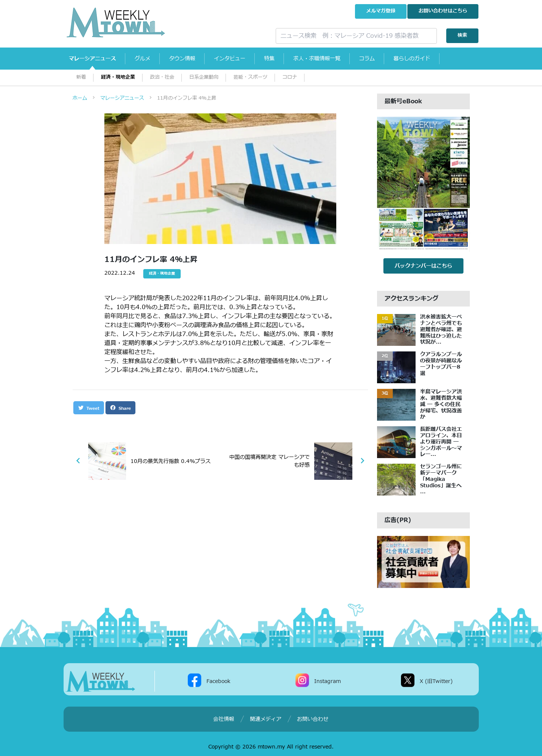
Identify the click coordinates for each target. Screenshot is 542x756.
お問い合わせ (443, 11)
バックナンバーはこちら (423, 266)
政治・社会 (162, 77)
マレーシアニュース (93, 59)
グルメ (143, 59)
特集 (270, 59)
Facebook (218, 681)
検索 (462, 35)
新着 (81, 77)
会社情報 (224, 719)
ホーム (80, 98)
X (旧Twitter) (436, 681)
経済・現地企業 (118, 77)
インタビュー (230, 59)
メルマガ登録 (381, 11)
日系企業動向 (204, 77)
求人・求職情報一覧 (317, 59)
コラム (367, 59)
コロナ (290, 77)
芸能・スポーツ (250, 77)
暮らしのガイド (412, 59)
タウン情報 (183, 59)
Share (120, 408)
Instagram (327, 681)
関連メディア (266, 719)
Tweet (89, 408)
